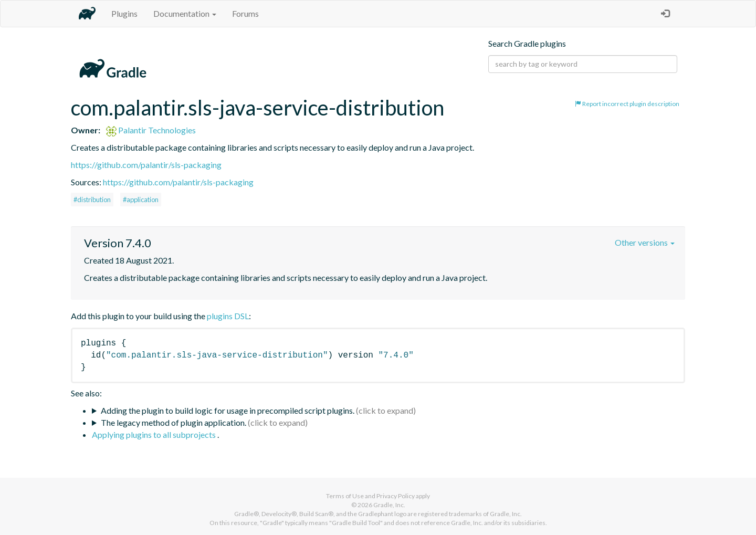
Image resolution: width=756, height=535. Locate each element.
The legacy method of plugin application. (174, 422)
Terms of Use (345, 496)
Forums (245, 13)
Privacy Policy (396, 496)
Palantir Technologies (151, 130)
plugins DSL (228, 316)
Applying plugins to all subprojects (155, 434)
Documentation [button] (185, 13)
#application (141, 200)
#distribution (92, 200)
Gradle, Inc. (389, 505)
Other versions (645, 242)
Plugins (124, 13)
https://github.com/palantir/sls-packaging (146, 165)
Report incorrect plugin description (627, 104)
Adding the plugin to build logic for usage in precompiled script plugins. (228, 410)
